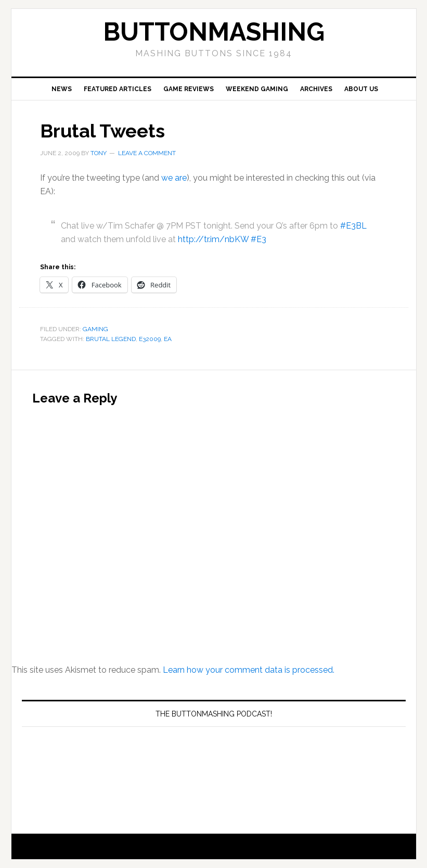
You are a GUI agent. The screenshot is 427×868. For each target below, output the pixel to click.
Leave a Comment (147, 153)
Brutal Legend (111, 339)
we (167, 178)
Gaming (95, 329)
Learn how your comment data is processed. (249, 670)
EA (168, 339)
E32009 (150, 339)
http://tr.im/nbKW (213, 239)
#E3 (258, 239)
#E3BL (353, 226)
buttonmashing (214, 32)
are (181, 178)
